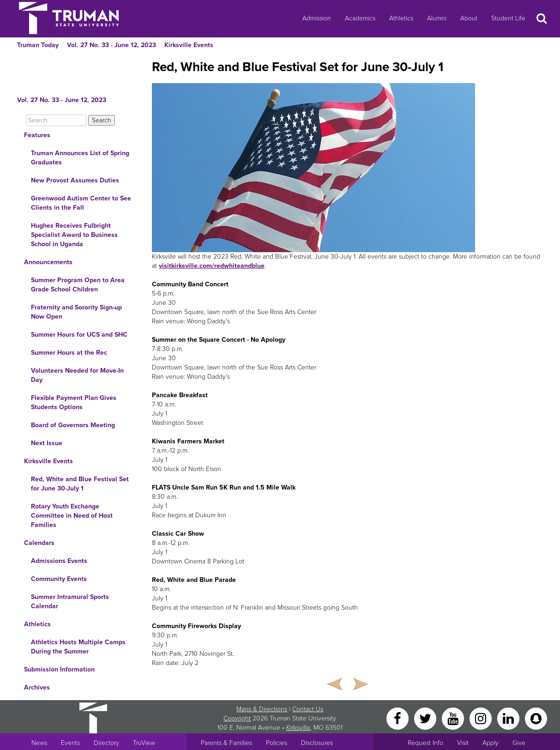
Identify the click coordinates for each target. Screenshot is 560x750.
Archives (37, 687)
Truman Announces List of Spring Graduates (80, 158)
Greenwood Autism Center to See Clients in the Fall (81, 203)
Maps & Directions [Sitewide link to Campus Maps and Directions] (262, 709)
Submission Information (59, 669)
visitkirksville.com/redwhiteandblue (212, 266)
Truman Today (38, 45)
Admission (317, 18)
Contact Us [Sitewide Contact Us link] (308, 709)
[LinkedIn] (509, 718)
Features (37, 135)
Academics (360, 18)
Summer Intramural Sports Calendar (70, 602)
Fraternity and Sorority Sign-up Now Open (76, 312)
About (469, 18)
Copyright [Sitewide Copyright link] (237, 718)
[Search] (56, 120)
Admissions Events (59, 561)
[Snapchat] (536, 718)
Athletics (401, 18)
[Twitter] (426, 718)
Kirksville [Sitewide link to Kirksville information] (298, 728)
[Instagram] (482, 718)
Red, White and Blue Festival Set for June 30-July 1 (80, 484)
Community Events (59, 579)
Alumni (437, 18)
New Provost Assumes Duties (75, 180)
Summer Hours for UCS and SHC (79, 335)
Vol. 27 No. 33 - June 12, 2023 (111, 45)
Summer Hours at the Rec (69, 353)
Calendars (39, 543)
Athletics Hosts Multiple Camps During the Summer (78, 647)
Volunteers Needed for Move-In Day (77, 375)
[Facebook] (398, 718)
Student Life (508, 18)
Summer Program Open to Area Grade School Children (78, 285)
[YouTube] (454, 718)
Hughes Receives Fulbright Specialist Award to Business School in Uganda (74, 235)
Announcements (48, 262)
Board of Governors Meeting (73, 425)
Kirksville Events (189, 45)
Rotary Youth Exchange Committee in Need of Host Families (72, 516)
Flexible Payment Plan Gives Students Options (74, 402)
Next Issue (47, 443)
